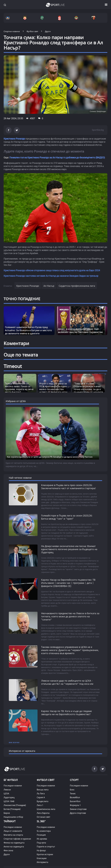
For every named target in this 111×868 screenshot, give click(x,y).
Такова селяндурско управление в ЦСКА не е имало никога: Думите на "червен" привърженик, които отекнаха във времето (70, 650)
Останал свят (43, 817)
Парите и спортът (46, 847)
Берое (7, 813)
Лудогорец (9, 797)
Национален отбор (13, 817)
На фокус (41, 850)
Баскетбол (75, 801)
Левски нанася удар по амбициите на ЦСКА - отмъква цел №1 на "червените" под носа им (67, 682)
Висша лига (43, 790)
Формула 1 (75, 805)
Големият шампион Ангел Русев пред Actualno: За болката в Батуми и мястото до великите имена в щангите (28, 330)
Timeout (13, 366)
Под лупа (41, 843)
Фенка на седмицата (14, 843)
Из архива (42, 839)
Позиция (41, 835)
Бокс (72, 790)
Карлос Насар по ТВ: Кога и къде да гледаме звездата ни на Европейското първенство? (66, 713)
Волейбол (75, 797)
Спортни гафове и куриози (17, 839)
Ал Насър (49, 286)
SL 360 (41, 821)
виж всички (14, 742)
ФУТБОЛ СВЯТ (46, 780)
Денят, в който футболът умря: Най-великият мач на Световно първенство (80, 331)
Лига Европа (43, 813)
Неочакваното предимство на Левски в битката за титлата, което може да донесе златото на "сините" (70, 616)
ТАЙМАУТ (10, 821)
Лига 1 (40, 805)
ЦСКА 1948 (9, 801)
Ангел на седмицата (14, 847)
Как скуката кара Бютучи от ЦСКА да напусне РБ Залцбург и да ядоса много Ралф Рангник (50, 457)
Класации (42, 858)
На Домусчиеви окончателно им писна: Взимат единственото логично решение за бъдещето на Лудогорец (69, 549)
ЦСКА (6, 793)
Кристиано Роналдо (14, 139)
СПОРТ (74, 780)
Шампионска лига (46, 809)
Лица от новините (13, 831)
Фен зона (8, 850)
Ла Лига (41, 793)
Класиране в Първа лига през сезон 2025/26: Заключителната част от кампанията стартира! (68, 487)
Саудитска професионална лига (77, 286)
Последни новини (13, 786)
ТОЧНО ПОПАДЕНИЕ (22, 299)
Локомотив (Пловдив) (15, 805)
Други (7, 854)
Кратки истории (45, 854)
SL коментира (44, 831)
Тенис (73, 793)
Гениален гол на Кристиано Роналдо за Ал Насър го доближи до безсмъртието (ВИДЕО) (57, 158)
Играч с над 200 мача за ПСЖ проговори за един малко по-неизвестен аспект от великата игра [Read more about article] (53, 388)
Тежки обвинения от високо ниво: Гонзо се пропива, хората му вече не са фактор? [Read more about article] (19, 388)
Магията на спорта (13, 835)
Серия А (41, 797)
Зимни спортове (78, 809)
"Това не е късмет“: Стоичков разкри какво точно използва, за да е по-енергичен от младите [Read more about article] (88, 388)
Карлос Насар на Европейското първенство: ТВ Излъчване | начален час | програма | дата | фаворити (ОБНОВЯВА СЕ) (68, 583)
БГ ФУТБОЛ (11, 780)
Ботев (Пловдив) (12, 809)
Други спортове (78, 813)
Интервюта (42, 862)
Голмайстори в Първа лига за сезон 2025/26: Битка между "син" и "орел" (67, 517)
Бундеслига (43, 801)
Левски (7, 790)
